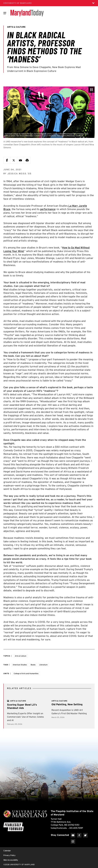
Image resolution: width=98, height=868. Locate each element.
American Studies (20, 665)
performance (48, 209)
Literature (43, 665)
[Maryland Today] (27, 13)
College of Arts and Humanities (26, 673)
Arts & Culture (21, 656)
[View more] (18, 701)
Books (33, 665)
